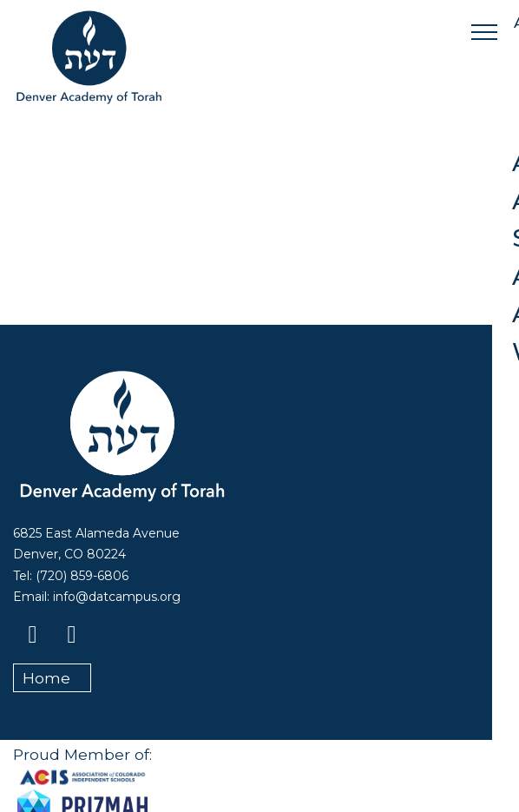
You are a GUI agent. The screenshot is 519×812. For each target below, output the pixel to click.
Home (46, 678)
